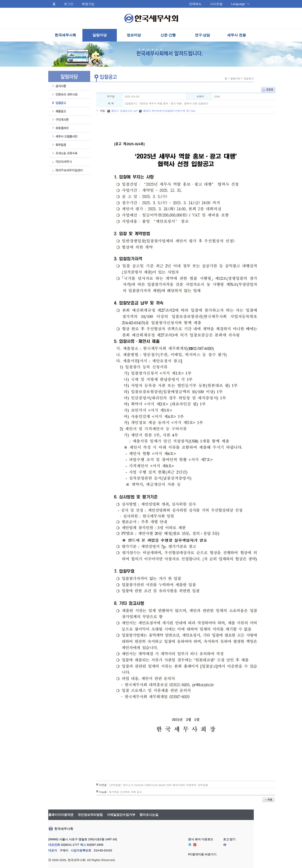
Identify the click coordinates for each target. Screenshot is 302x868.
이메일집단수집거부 (121, 815)
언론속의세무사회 (69, 95)
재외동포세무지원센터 (67, 171)
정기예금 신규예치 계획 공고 (125, 792)
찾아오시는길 (149, 815)
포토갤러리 (69, 128)
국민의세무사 (62, 162)
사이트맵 (216, 4)
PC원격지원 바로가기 (202, 854)
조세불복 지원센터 (69, 153)
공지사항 (69, 86)
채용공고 (69, 111)
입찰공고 (69, 103)
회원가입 (88, 4)
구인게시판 (69, 120)
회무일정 (69, 145)
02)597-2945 (95, 845)
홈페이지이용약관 (61, 815)
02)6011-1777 (70, 845)
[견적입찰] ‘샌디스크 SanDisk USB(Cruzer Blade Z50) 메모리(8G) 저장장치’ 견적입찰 (158, 785)
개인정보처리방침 (90, 815)
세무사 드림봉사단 (69, 137)
